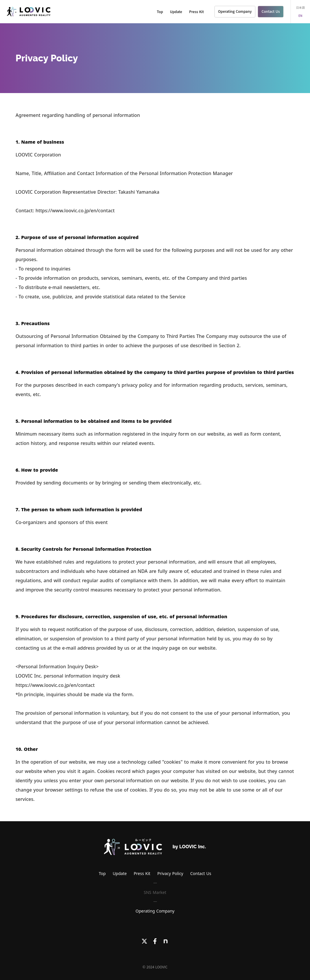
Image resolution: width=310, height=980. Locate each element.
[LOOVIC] (29, 12)
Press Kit (197, 11)
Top (160, 11)
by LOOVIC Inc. (189, 847)
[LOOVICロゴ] (133, 847)
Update (176, 11)
